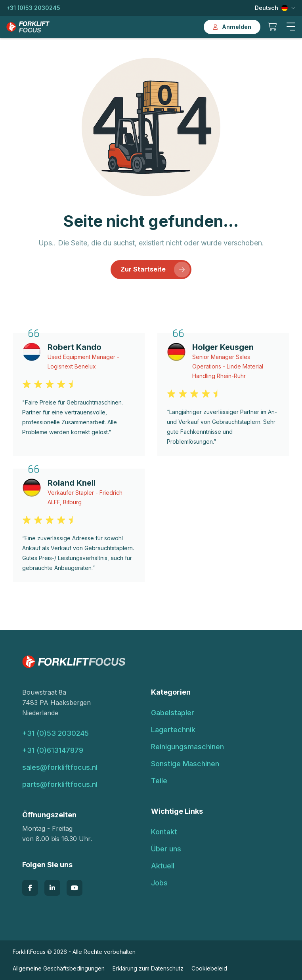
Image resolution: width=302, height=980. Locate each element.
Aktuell (163, 866)
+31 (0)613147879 (53, 750)
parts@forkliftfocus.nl (60, 784)
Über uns (166, 849)
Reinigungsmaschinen (187, 747)
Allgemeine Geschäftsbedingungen (59, 968)
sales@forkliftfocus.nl (60, 767)
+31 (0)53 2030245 (33, 8)
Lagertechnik (173, 730)
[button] (291, 27)
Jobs (159, 883)
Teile (159, 781)
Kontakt (164, 832)
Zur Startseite (155, 270)
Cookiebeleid (209, 968)
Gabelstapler (173, 713)
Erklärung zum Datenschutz (148, 968)
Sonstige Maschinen (185, 764)
